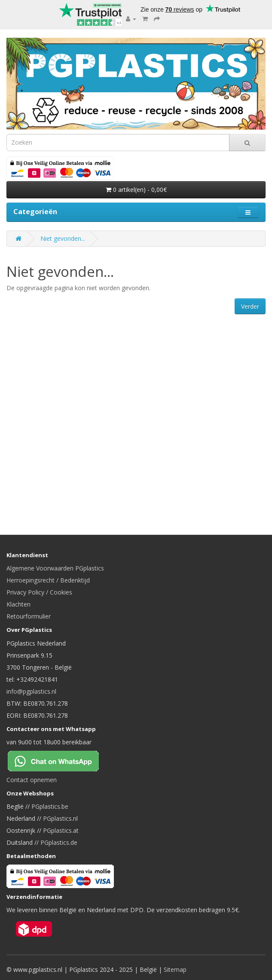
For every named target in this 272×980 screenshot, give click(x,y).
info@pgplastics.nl (31, 691)
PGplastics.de (59, 842)
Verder (250, 306)
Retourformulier (29, 616)
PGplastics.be (50, 806)
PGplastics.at (61, 830)
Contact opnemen (32, 780)
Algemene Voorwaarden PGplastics (55, 568)
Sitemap (175, 969)
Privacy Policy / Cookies (39, 592)
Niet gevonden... (63, 238)
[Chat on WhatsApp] (60, 760)
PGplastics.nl (60, 818)
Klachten (18, 604)
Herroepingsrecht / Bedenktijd (48, 580)
